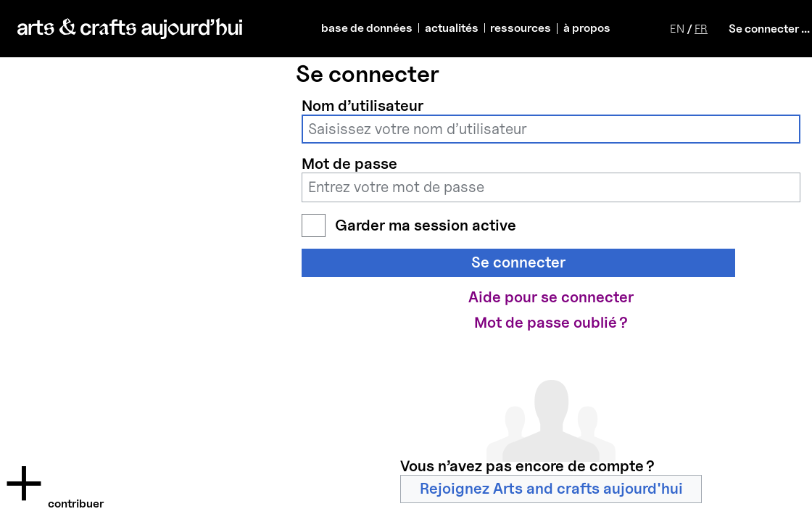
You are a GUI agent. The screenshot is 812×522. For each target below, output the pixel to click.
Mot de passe (349, 163)
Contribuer (76, 504)
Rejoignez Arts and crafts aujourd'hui (551, 488)
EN (677, 29)
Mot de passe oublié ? (551, 322)
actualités (452, 28)
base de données (367, 28)
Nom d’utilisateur (362, 105)
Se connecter (518, 262)
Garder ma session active (426, 225)
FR (701, 29)
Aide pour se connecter (551, 297)
